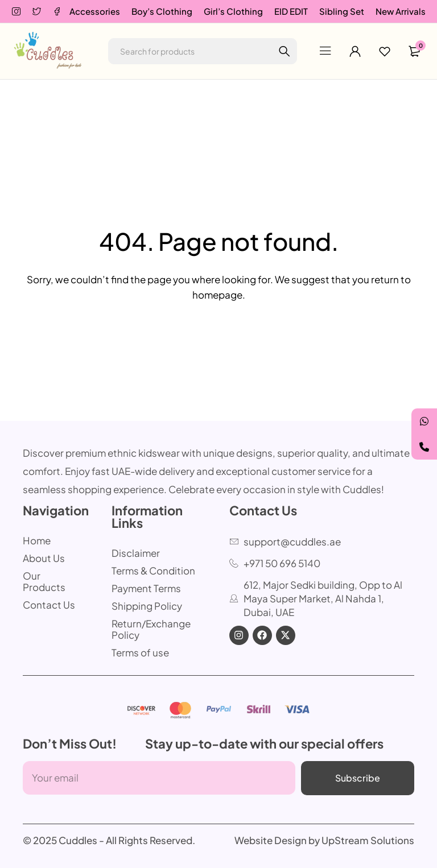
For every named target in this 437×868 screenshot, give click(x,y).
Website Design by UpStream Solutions (324, 840)
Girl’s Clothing (233, 11)
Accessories (95, 11)
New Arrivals (401, 11)
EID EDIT (291, 11)
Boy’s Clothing (162, 11)
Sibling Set (342, 11)
